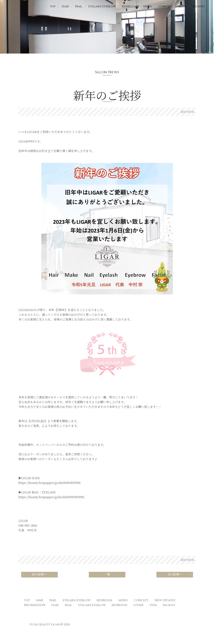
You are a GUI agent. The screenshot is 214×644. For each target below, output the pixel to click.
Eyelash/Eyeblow (102, 6)
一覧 (107, 575)
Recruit (199, 6)
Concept (165, 6)
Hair (65, 6)
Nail (79, 6)
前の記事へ (35, 575)
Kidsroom (129, 6)
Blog (183, 6)
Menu (148, 6)
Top (53, 6)
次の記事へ (180, 575)
